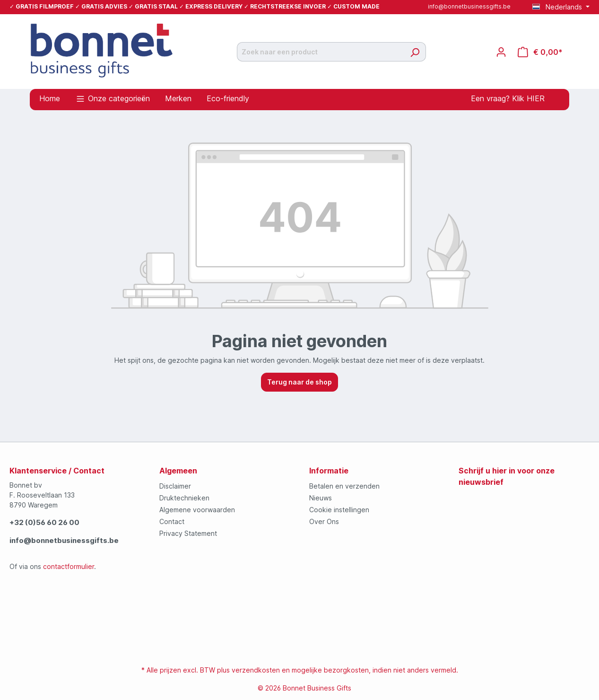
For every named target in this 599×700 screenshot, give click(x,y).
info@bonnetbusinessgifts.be (469, 6)
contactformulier (69, 566)
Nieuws (321, 498)
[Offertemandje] (540, 52)
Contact (172, 521)
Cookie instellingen (339, 510)
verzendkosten (256, 670)
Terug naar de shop (299, 382)
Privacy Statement (188, 533)
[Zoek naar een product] (321, 52)
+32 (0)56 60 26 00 (44, 522)
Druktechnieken (184, 498)
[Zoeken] (415, 52)
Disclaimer (175, 486)
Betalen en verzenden (344, 486)
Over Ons (324, 521)
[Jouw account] (501, 52)
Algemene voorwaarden (197, 510)
